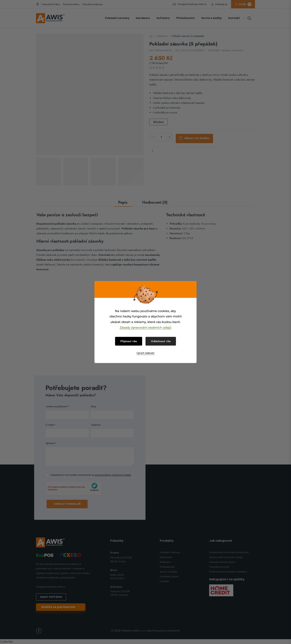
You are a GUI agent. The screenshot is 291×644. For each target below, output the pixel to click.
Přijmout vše (129, 341)
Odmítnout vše (161, 341)
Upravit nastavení (145, 353)
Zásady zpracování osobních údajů (146, 327)
